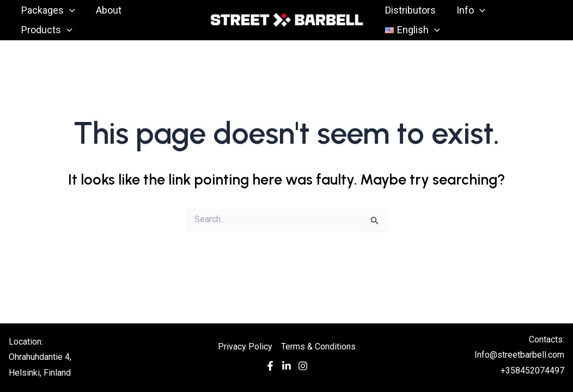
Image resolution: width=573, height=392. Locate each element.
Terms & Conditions (318, 347)
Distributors (410, 10)
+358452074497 (532, 370)
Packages (48, 10)
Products (46, 30)
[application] (69, 10)
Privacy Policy (245, 347)
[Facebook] (270, 368)
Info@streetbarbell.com (519, 355)
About (107, 10)
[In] (286, 368)
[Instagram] (303, 368)
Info (469, 10)
